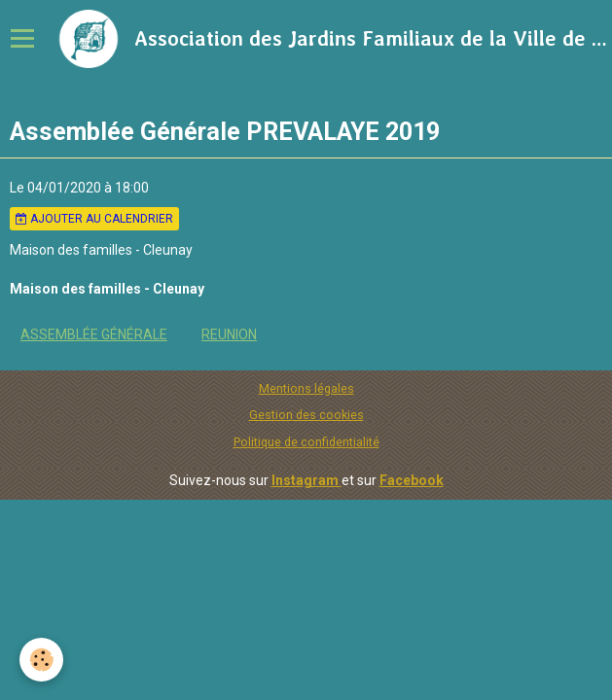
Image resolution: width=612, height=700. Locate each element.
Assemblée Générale (94, 334)
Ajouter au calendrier (94, 219)
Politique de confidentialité (306, 442)
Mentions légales (306, 388)
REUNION (229, 334)
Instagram (306, 480)
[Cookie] (41, 660)
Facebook (412, 480)
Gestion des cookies (306, 415)
